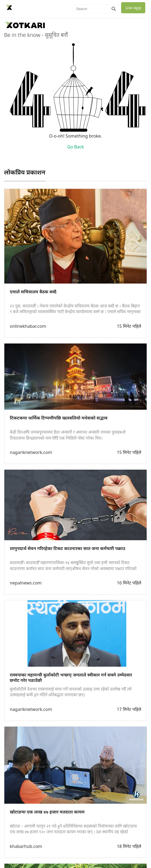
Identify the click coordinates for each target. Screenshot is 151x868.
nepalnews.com (26, 583)
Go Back (75, 147)
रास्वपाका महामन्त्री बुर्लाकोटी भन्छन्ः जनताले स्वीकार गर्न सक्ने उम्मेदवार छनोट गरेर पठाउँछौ (71, 678)
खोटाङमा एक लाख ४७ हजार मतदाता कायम (47, 812)
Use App (133, 8)
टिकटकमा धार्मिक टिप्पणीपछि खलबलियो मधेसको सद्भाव (59, 418)
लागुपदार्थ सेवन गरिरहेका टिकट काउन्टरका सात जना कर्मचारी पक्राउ (67, 548)
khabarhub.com (26, 846)
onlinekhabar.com (28, 326)
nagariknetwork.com (31, 452)
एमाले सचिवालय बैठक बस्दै (33, 292)
